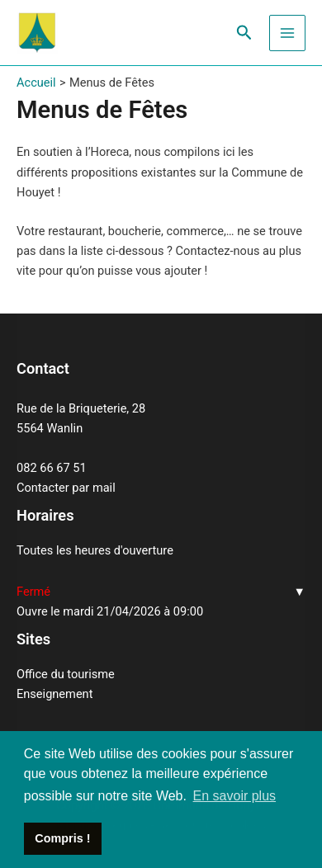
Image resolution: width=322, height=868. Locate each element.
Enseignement (54, 694)
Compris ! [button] (62, 838)
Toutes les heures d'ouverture (95, 550)
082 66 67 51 (52, 468)
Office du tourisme (66, 674)
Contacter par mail (66, 488)
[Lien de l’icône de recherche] (244, 33)
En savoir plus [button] (235, 796)
